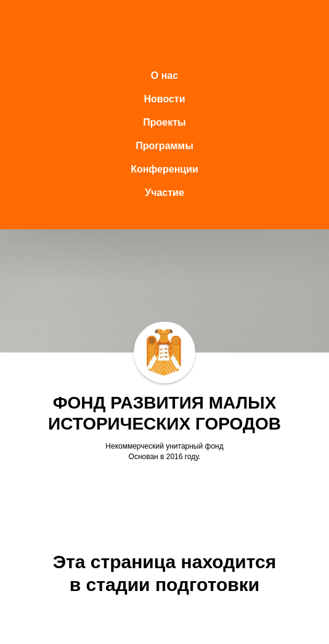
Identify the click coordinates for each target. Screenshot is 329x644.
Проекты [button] (164, 122)
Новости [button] (164, 99)
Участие (164, 193)
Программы (164, 146)
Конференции (164, 169)
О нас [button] (164, 75)
